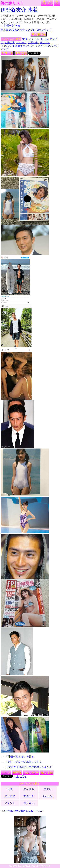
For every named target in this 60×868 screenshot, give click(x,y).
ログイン (57, 3)
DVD (12, 30)
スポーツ (21, 42)
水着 (22, 30)
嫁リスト (44, 3)
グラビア (10, 796)
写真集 (4, 30)
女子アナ (10, 42)
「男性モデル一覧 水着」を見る (23, 762)
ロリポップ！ (43, 866)
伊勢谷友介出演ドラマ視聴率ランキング (29, 767)
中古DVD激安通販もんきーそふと (24, 811)
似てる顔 (21, 53)
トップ (6, 773)
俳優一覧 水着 (12, 26)
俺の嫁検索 (39, 34)
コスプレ (30, 30)
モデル (44, 39)
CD (17, 30)
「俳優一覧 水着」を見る (20, 757)
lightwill (26, 866)
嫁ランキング (44, 30)
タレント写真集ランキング (20, 46)
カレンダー (31, 773)
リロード (7, 53)
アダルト (33, 42)
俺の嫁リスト (12, 3)
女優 (25, 39)
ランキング (50, 3)
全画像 (17, 773)
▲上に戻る (20, 777)
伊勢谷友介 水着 (19, 10)
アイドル (34, 39)
